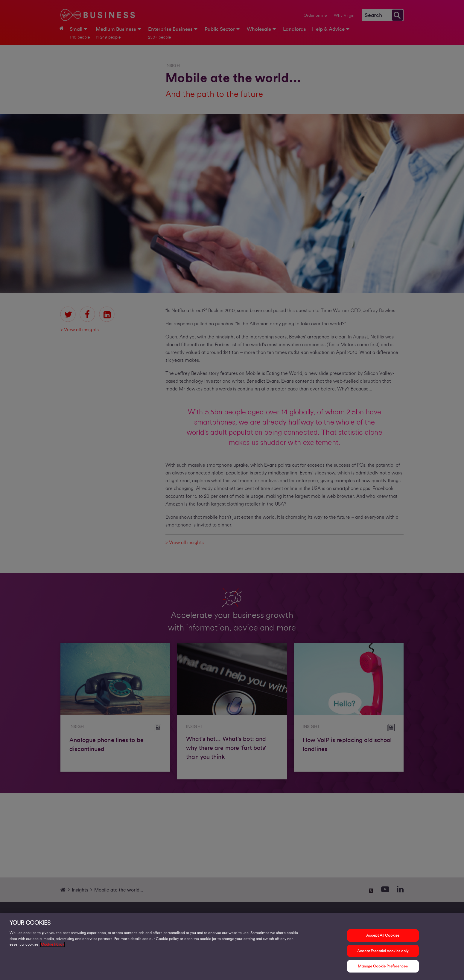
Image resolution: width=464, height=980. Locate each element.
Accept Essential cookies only (383, 954)
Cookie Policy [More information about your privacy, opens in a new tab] (53, 948)
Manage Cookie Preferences (383, 969)
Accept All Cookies (383, 939)
